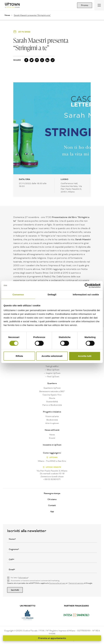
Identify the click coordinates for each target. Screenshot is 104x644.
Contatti (52, 505)
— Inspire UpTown (52, 373)
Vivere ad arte (52, 416)
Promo (85, 5)
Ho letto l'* (20, 578)
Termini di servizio (76, 583)
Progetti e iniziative (52, 412)
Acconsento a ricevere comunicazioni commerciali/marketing (35, 581)
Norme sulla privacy (57, 583)
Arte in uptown (52, 423)
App (52, 511)
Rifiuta (19, 356)
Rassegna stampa (52, 493)
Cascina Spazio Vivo (52, 395)
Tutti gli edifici (52, 366)
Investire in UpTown (52, 445)
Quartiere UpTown (52, 388)
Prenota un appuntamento (52, 638)
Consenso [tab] (18, 295)
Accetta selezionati (52, 356)
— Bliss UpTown (52, 370)
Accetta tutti (85, 356)
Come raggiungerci (52, 453)
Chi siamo (52, 499)
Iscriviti (15, 590)
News (7, 15)
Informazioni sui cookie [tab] (86, 295)
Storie (52, 398)
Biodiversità (52, 420)
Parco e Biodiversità (52, 405)
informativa (23, 578)
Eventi (52, 438)
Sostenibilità (52, 402)
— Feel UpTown (52, 377)
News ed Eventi (52, 430)
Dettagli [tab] (52, 295)
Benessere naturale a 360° (52, 391)
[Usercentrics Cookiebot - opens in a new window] (87, 286)
